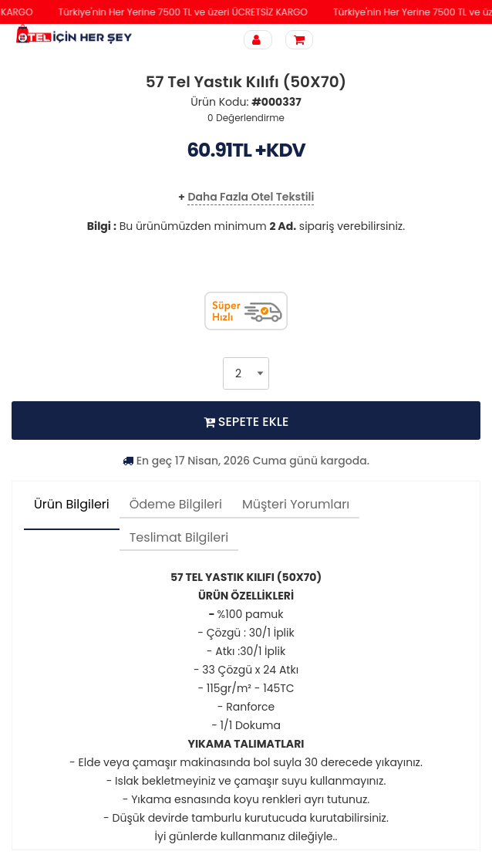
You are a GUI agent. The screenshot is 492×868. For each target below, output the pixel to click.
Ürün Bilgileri (72, 504)
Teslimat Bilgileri (179, 537)
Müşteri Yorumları (296, 504)
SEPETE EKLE (246, 421)
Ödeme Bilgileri (176, 504)
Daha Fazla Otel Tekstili (251, 197)
